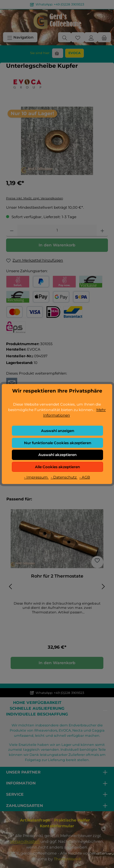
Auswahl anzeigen (58, 431)
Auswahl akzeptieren (57, 455)
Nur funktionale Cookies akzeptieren (58, 443)
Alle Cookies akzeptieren (57, 467)
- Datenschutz (64, 477)
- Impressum (36, 477)
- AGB (85, 477)
